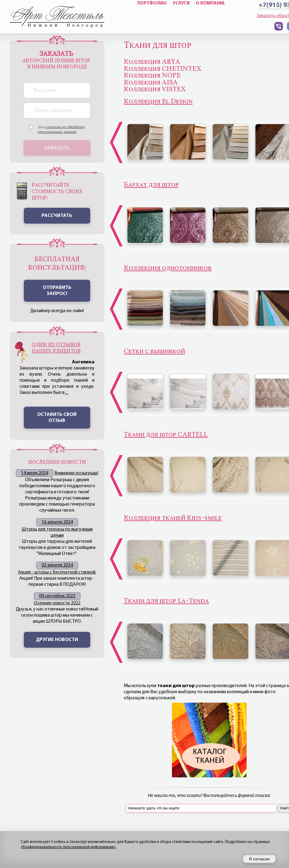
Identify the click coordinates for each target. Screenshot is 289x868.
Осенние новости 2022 (57, 603)
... (66, 393)
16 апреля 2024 (57, 522)
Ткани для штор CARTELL (166, 434)
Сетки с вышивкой (154, 351)
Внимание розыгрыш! (76, 473)
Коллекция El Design (158, 101)
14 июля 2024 (35, 473)
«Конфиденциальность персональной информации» (68, 847)
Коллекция (168, 268)
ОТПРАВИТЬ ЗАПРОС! (57, 291)
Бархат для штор (151, 185)
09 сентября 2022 (57, 596)
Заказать (57, 148)
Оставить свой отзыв (57, 418)
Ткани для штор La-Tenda (166, 601)
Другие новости (57, 640)
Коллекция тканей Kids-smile (173, 518)
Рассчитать (57, 216)
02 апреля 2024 (57, 565)
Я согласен (259, 859)
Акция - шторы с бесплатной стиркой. (57, 572)
